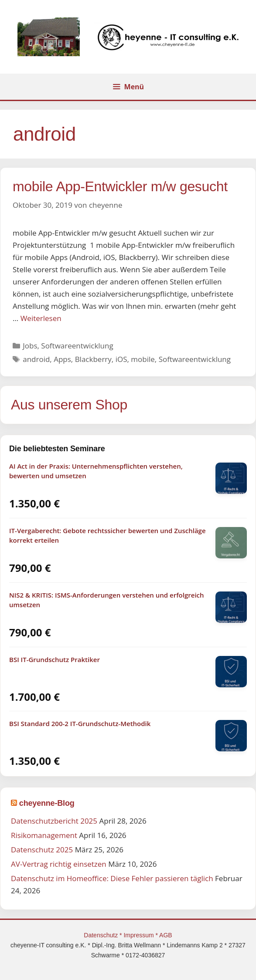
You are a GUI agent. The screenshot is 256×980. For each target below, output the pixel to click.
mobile (143, 359)
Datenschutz (102, 935)
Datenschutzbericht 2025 (54, 821)
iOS (121, 359)
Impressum (139, 935)
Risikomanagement (44, 835)
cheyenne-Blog (47, 803)
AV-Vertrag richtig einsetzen (59, 864)
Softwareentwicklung (77, 346)
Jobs (30, 346)
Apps (62, 359)
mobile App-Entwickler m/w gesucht (120, 186)
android (36, 359)
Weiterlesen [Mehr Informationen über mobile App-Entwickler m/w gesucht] (41, 318)
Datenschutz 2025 (42, 850)
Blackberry (93, 359)
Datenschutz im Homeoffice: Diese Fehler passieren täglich (112, 878)
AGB (166, 935)
